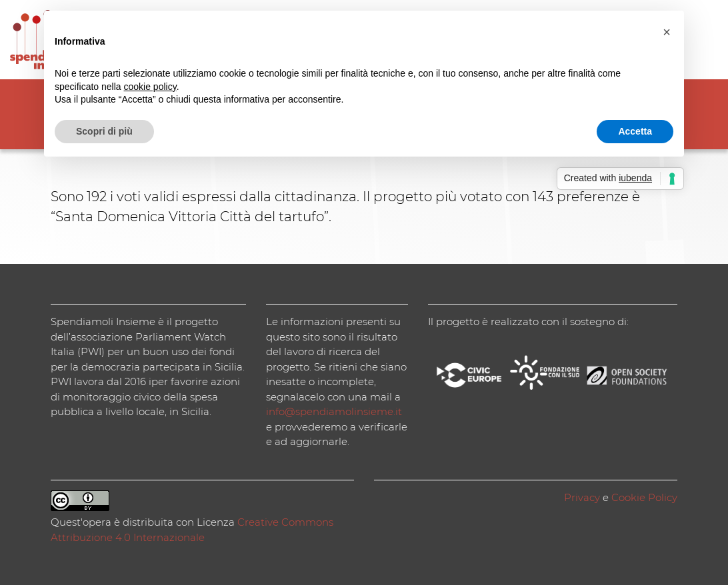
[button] (667, 32)
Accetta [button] (635, 131)
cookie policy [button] (150, 87)
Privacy (582, 497)
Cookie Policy (644, 497)
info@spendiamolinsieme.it (334, 411)
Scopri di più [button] (104, 131)
